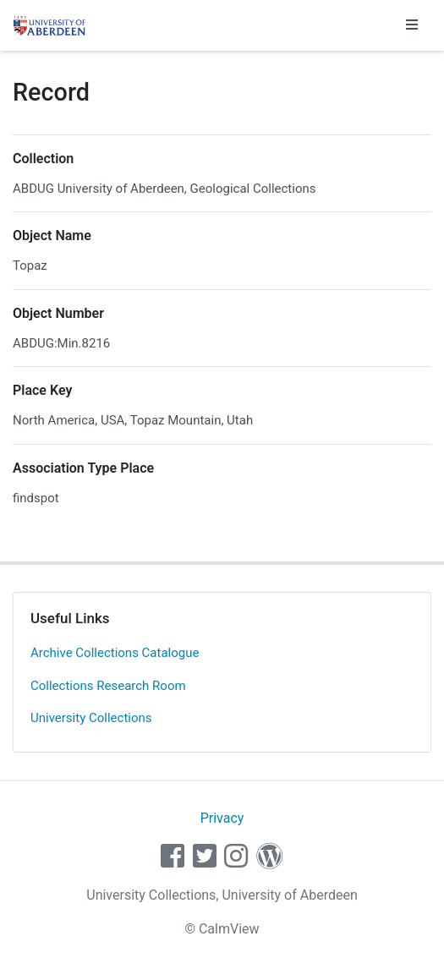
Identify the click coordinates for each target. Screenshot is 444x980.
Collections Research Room (108, 686)
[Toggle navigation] (412, 25)
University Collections (91, 718)
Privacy (222, 818)
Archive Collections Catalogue (115, 653)
